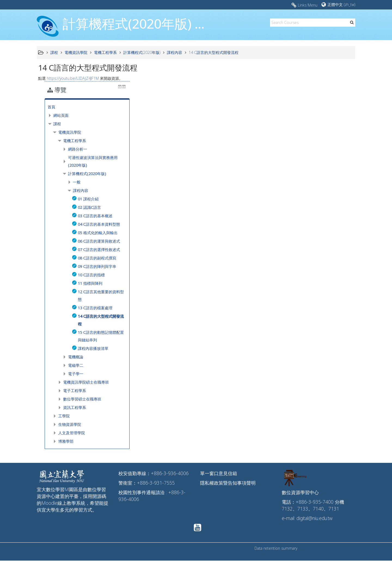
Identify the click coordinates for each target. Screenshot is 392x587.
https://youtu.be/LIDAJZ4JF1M (73, 78)
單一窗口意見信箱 (219, 500)
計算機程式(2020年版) (324, 154)
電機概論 (313, 383)
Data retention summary (276, 575)
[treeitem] (318, 88)
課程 (294, 104)
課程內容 (318, 171)
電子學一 (313, 400)
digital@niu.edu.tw (314, 545)
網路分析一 (315, 130)
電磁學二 (313, 392)
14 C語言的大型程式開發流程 (214, 52)
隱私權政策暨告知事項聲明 (228, 509)
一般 (314, 163)
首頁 (289, 88)
